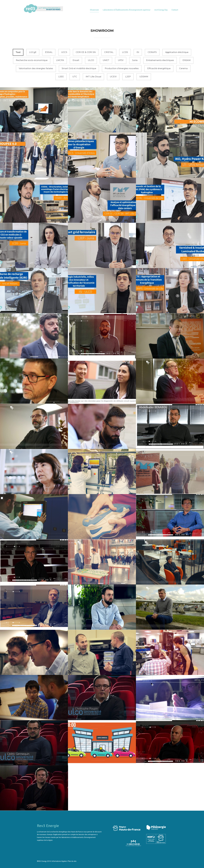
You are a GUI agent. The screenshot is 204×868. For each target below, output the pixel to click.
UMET (106, 60)
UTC (75, 77)
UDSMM (144, 77)
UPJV (121, 60)
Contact (175, 10)
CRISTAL (109, 52)
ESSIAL (49, 52)
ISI (138, 52)
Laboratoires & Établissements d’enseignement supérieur (127, 10)
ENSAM (187, 60)
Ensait (76, 60)
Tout (18, 52)
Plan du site (72, 861)
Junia (135, 60)
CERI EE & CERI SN (86, 52)
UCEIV (113, 77)
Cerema (183, 68)
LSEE (61, 77)
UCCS (64, 52)
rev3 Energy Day (161, 10)
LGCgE (33, 52)
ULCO (91, 60)
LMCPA (60, 60)
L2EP (128, 77)
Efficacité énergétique (159, 68)
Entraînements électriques (160, 60)
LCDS (125, 52)
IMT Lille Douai (93, 77)
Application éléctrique (177, 52)
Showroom (94, 10)
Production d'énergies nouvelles (122, 68)
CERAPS (152, 52)
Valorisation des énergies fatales (36, 68)
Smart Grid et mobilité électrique (79, 68)
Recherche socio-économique (32, 60)
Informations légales (59, 861)
